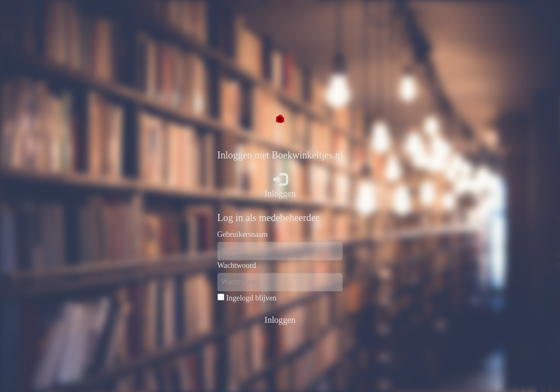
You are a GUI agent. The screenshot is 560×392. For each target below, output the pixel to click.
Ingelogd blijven (251, 298)
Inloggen (280, 185)
